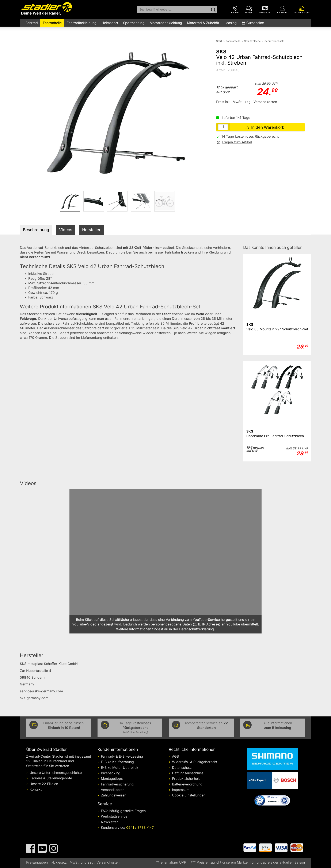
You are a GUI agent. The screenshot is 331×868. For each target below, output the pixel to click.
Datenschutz (182, 768)
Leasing (231, 23)
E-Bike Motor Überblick (120, 768)
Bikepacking (111, 773)
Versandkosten (113, 790)
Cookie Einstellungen (189, 795)
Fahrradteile (52, 23)
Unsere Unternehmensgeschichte (56, 773)
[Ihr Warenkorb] (302, 10)
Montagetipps (112, 778)
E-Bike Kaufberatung (117, 762)
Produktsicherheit (186, 778)
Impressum (181, 790)
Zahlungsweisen (114, 795)
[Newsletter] (265, 10)
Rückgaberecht (267, 136)
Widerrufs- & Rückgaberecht (195, 762)
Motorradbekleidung (166, 23)
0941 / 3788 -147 (140, 827)
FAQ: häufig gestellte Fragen (123, 811)
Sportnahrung (134, 23)
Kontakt (36, 789)
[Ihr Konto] (282, 10)
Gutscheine (255, 23)
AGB (175, 756)
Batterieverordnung (187, 784)
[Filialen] (235, 10)
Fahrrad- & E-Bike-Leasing (122, 756)
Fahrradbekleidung (82, 23)
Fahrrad (32, 23)
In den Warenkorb (265, 127)
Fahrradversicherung (117, 784)
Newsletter (109, 822)
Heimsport (110, 23)
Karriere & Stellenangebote (51, 778)
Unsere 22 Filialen (44, 784)
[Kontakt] (249, 10)
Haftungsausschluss (188, 773)
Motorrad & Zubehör (203, 23)
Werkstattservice (114, 816)
